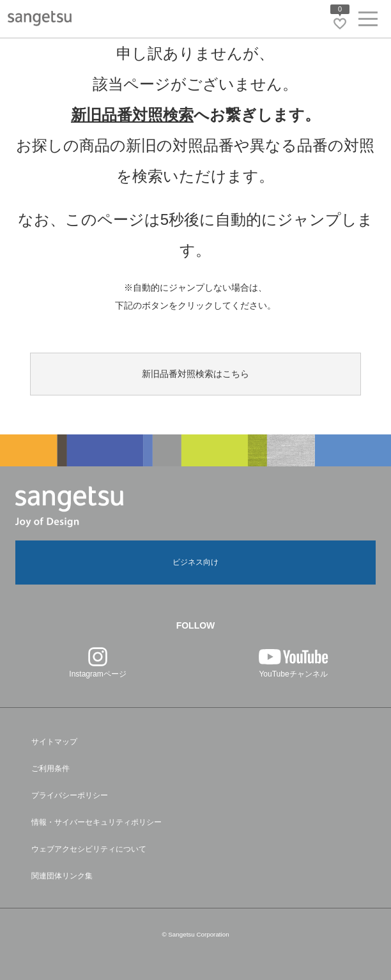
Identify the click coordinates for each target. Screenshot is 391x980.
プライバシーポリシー (70, 795)
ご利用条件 (50, 769)
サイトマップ (54, 742)
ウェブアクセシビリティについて (89, 849)
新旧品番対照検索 (132, 115)
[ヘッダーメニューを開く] (368, 21)
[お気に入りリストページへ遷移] (340, 24)
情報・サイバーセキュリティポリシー (96, 822)
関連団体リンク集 (62, 876)
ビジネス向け (195, 562)
